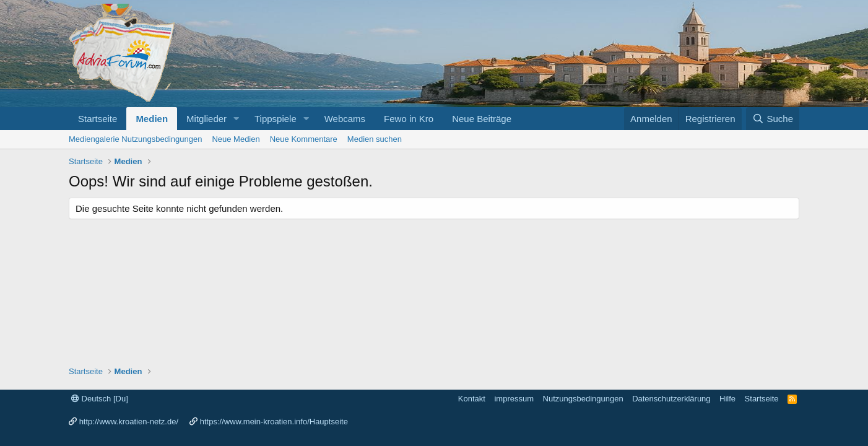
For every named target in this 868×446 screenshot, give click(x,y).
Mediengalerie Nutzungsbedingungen (135, 139)
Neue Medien (236, 139)
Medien (152, 119)
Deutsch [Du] (100, 399)
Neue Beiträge (482, 119)
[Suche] (773, 119)
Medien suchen (375, 139)
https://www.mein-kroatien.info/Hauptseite (274, 422)
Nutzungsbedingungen (583, 399)
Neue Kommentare (304, 139)
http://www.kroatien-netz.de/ (129, 422)
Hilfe (727, 399)
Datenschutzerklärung (671, 399)
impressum (514, 399)
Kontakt (472, 399)
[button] (237, 119)
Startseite (98, 119)
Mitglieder (206, 119)
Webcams (345, 119)
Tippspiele (276, 119)
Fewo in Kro (409, 119)
